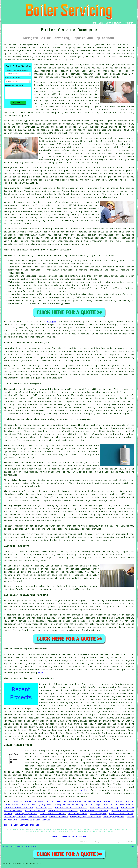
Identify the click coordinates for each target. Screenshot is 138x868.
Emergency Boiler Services (86, 817)
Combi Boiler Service (16, 805)
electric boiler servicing (73, 778)
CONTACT (117, 23)
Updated (34, 846)
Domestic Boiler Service (119, 802)
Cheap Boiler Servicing (69, 805)
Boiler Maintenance (122, 805)
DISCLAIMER (128, 23)
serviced (75, 74)
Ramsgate (51, 322)
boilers (79, 121)
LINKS (101, 23)
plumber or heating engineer (36, 171)
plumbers (46, 174)
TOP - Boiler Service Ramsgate (22, 825)
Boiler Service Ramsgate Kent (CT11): (27, 44)
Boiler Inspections (97, 805)
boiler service (54, 54)
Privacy (132, 846)
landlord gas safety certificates (90, 760)
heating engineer (20, 163)
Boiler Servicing (35, 811)
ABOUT (109, 23)
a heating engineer (52, 229)
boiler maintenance (121, 763)
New (28, 846)
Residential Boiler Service (85, 802)
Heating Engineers (42, 805)
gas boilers (101, 107)
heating (83, 790)
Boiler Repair (44, 808)
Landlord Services (56, 802)
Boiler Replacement (15, 817)
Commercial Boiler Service (27, 802)
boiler (86, 44)
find (12, 655)
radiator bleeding (80, 552)
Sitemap (6, 846)
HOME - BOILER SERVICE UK (69, 837)
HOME (94, 23)
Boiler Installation (121, 814)
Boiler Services (77, 814)
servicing (49, 65)
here (40, 673)
